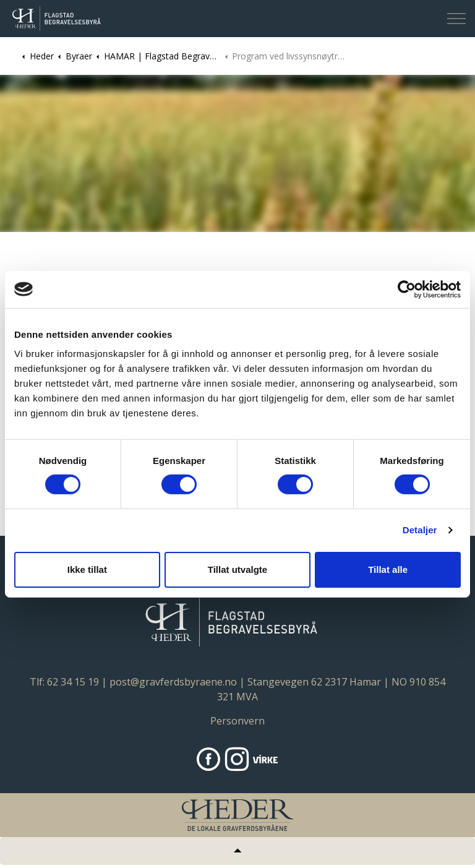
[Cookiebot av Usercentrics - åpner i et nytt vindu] (407, 289)
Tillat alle (388, 569)
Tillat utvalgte (237, 569)
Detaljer (420, 530)
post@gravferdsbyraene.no (173, 682)
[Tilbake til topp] (237, 851)
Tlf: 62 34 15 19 (64, 682)
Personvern (237, 721)
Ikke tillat (87, 569)
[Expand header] (456, 19)
